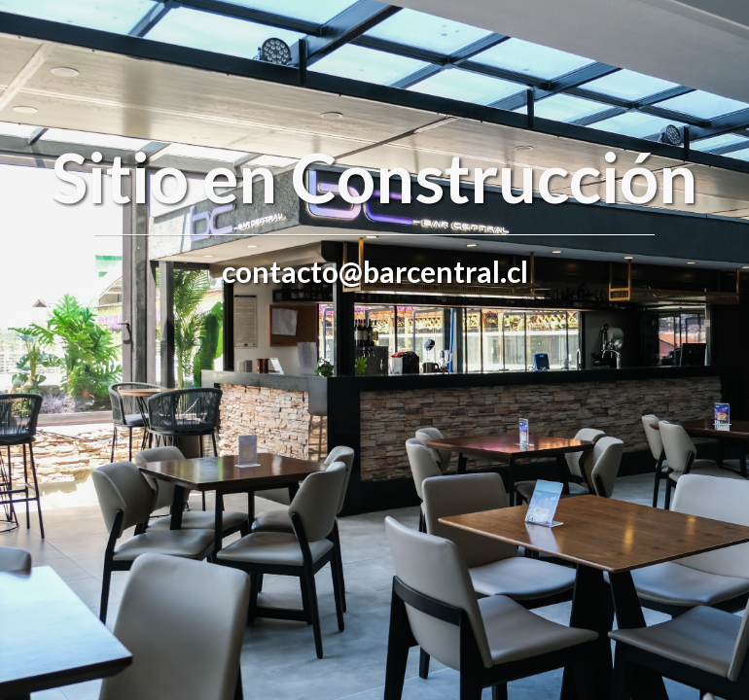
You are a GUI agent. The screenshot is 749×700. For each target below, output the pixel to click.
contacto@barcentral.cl (375, 271)
